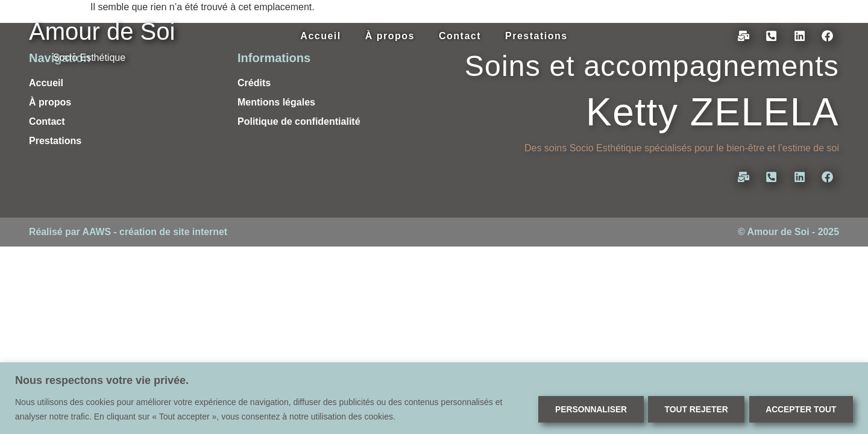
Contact (460, 36)
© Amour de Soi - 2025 (788, 232)
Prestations (536, 36)
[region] (434, 398)
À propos (390, 36)
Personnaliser (584, 409)
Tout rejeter (692, 409)
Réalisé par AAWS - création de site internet (129, 232)
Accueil (320, 36)
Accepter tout (800, 409)
